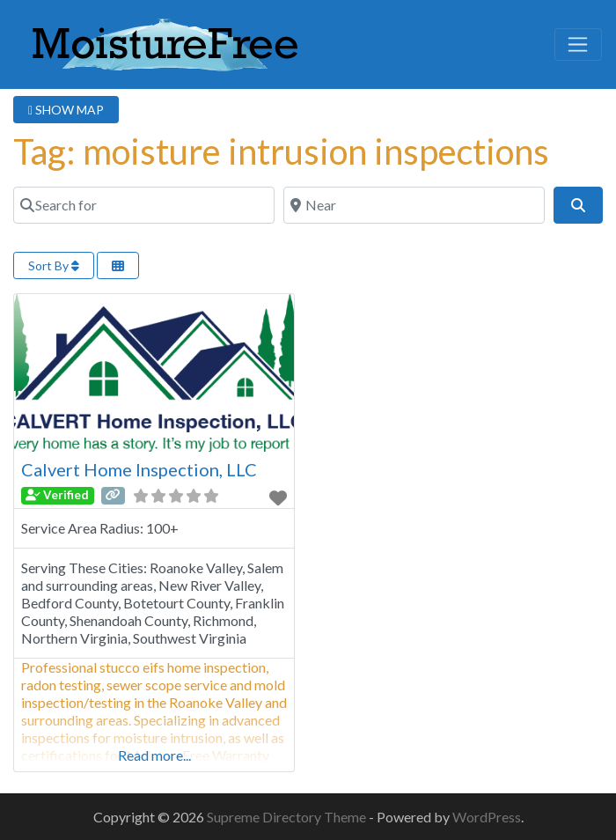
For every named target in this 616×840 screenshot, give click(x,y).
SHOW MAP (66, 110)
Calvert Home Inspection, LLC (139, 469)
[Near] (414, 205)
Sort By (54, 265)
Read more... (154, 755)
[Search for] (144, 205)
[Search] (578, 205)
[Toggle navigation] (578, 45)
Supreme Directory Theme (288, 817)
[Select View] (118, 265)
